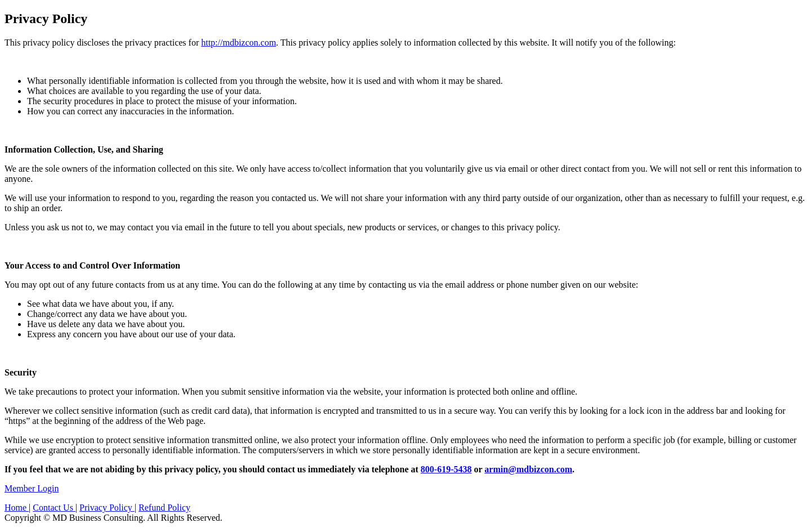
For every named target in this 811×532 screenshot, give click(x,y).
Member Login (32, 488)
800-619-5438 (446, 469)
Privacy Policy (107, 508)
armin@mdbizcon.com (528, 469)
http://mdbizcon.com (239, 43)
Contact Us (54, 508)
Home (17, 508)
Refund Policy (164, 508)
